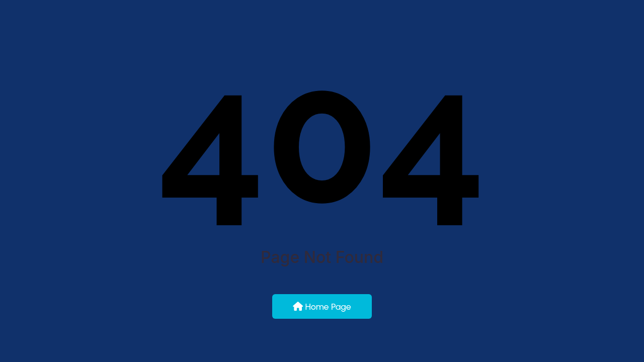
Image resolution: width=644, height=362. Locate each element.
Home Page (322, 307)
